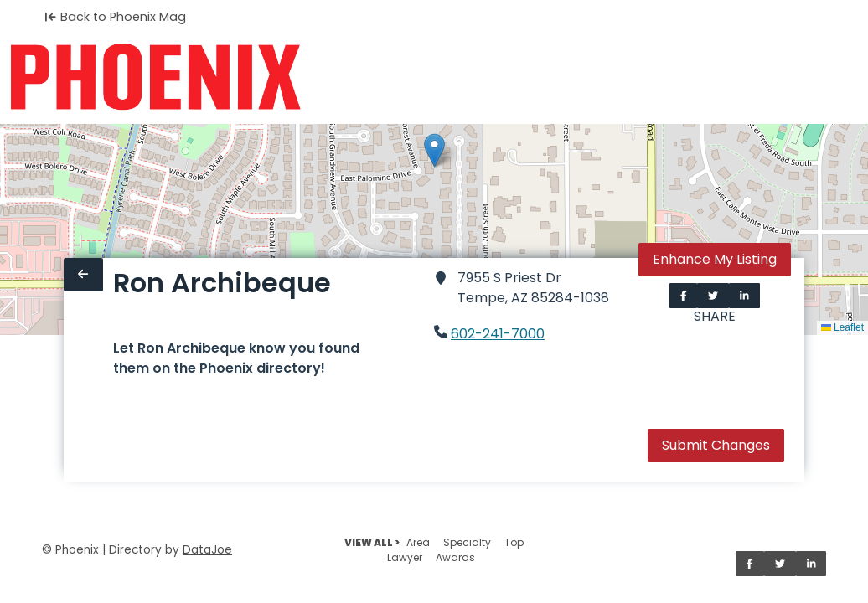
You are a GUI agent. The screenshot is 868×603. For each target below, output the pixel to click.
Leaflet (842, 327)
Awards (455, 557)
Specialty (467, 542)
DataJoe (207, 550)
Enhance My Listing (715, 259)
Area (418, 542)
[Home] (155, 77)
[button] (434, 150)
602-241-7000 (498, 334)
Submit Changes (716, 445)
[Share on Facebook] (684, 296)
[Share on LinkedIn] (744, 296)
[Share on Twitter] (713, 296)
